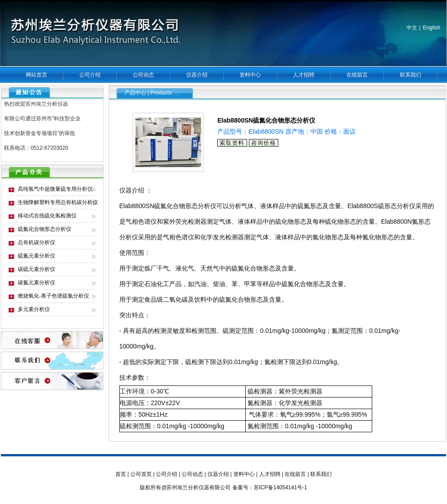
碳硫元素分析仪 (37, 269)
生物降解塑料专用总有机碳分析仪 (58, 202)
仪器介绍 (197, 75)
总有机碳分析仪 (37, 242)
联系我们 (410, 75)
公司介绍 (90, 75)
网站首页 (37, 75)
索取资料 (232, 143)
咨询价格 (264, 143)
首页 (121, 474)
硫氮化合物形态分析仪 (45, 229)
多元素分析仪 (34, 309)
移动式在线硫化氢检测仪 (47, 216)
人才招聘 (304, 75)
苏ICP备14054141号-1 (280, 488)
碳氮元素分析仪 (37, 283)
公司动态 (143, 75)
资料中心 (250, 75)
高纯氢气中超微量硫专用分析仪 (55, 189)
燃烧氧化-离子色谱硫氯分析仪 (53, 296)
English (432, 28)
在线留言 (357, 75)
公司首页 (141, 474)
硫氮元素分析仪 (37, 256)
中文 (412, 28)
